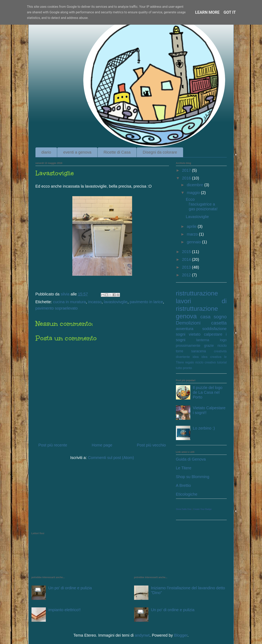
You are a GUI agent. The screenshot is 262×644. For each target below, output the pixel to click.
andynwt (142, 635)
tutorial (222, 362)
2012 (187, 275)
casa (206, 317)
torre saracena (191, 351)
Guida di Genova (191, 459)
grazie (209, 346)
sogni (181, 334)
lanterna (203, 340)
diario (46, 152)
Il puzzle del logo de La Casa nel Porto (208, 392)
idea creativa (211, 357)
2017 (187, 170)
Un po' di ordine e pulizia (70, 588)
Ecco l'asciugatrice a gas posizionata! (202, 204)
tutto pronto (184, 368)
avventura (185, 329)
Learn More (207, 12)
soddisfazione (214, 329)
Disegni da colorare (160, 152)
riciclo (222, 346)
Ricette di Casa (117, 152)
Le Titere (184, 468)
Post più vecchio (151, 445)
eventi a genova (77, 152)
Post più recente (53, 445)
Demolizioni (188, 323)
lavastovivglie (116, 302)
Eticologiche (187, 494)
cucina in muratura (69, 302)
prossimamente (188, 346)
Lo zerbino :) (204, 428)
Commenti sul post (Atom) (111, 458)
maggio (194, 193)
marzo (193, 234)
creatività (220, 351)
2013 (187, 267)
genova (186, 316)
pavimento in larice (146, 302)
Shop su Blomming (193, 477)
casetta (219, 323)
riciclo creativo (206, 362)
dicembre (195, 185)
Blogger (181, 635)
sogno (220, 317)
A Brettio (183, 485)
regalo (189, 362)
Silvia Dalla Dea (184, 509)
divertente (183, 357)
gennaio (194, 242)
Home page (102, 445)
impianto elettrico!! (65, 610)
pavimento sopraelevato (57, 308)
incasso (95, 302)
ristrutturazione (197, 293)
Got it (230, 12)
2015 (187, 252)
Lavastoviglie (197, 217)
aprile (192, 226)
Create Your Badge (202, 509)
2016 (187, 178)
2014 (187, 259)
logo (223, 340)
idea (196, 357)
